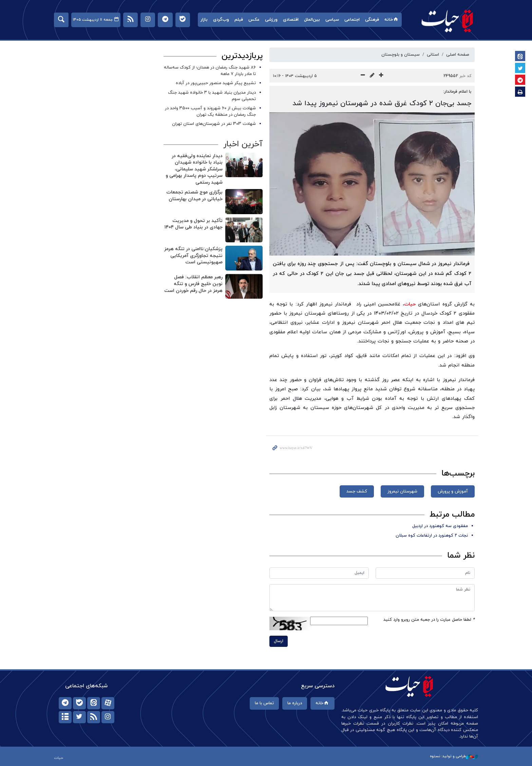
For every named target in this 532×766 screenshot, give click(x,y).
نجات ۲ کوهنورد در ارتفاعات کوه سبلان (432, 536)
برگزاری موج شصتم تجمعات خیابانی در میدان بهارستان (194, 196)
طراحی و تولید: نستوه (454, 756)
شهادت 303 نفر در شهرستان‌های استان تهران (214, 124)
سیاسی (332, 20)
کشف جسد (357, 491)
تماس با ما (264, 703)
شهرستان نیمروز (402, 491)
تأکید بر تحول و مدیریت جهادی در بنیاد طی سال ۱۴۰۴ (194, 224)
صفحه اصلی (458, 55)
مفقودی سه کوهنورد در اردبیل (440, 526)
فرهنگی (372, 20)
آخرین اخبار (243, 144)
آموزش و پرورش (453, 491)
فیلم (239, 20)
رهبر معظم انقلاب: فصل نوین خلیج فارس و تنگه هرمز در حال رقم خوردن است (193, 284)
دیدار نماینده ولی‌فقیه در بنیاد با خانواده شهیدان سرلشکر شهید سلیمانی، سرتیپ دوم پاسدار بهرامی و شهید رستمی (194, 169)
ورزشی (271, 20)
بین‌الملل (312, 20)
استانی (433, 55)
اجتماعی (352, 20)
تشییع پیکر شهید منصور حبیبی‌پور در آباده (216, 83)
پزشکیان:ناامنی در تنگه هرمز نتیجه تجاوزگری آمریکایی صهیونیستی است (193, 256)
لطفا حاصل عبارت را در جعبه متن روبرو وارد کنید (429, 620)
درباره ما (295, 703)
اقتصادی (291, 20)
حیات (448, 21)
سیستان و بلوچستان (401, 55)
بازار (204, 20)
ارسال (279, 641)
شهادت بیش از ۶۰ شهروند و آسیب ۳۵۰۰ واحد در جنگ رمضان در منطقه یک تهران (210, 111)
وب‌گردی (221, 20)
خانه (392, 20)
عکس (254, 20)
